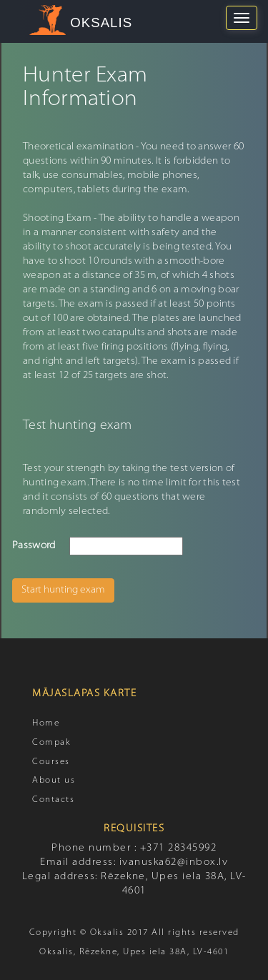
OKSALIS (101, 23)
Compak (51, 743)
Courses (51, 762)
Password (34, 546)
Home (46, 723)
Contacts (53, 800)
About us (54, 781)
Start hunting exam (63, 590)
